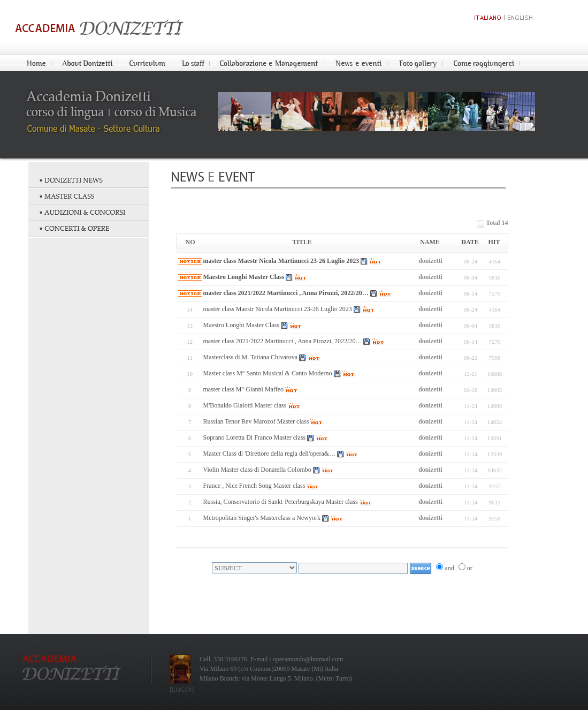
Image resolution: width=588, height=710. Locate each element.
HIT (494, 242)
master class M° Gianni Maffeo (244, 389)
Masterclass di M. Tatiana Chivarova (251, 357)
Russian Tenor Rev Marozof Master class (256, 421)
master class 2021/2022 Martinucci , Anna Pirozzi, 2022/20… (286, 293)
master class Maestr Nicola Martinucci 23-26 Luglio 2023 (281, 261)
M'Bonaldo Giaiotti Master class (245, 405)
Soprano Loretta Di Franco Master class (255, 437)
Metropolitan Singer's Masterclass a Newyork (262, 518)
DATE (470, 242)
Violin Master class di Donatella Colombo (257, 470)
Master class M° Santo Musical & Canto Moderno (268, 373)
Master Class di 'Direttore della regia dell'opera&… (270, 454)
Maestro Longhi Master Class (244, 277)
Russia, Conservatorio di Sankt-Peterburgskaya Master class (281, 502)
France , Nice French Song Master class (254, 486)
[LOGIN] (182, 690)
